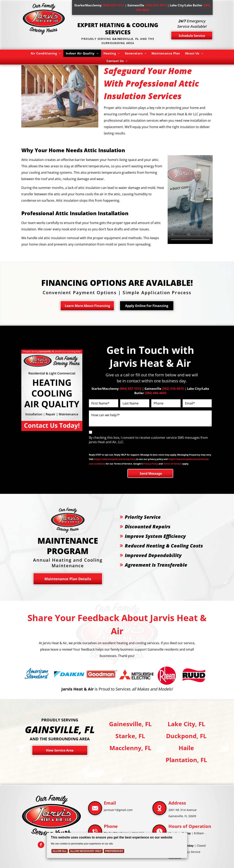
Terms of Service (173, 464)
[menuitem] (46, 53)
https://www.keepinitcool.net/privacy (115, 459)
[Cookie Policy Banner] (117, 845)
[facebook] (41, 845)
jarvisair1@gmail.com (118, 810)
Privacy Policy (151, 464)
